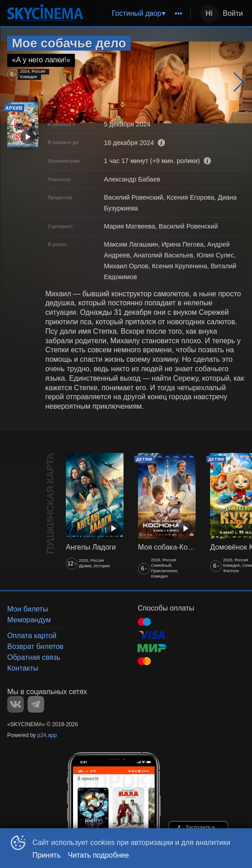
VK (16, 704)
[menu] (138, 14)
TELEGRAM (36, 704)
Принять (47, 855)
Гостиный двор (137, 13)
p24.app (47, 735)
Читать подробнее (99, 855)
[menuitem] (138, 14)
